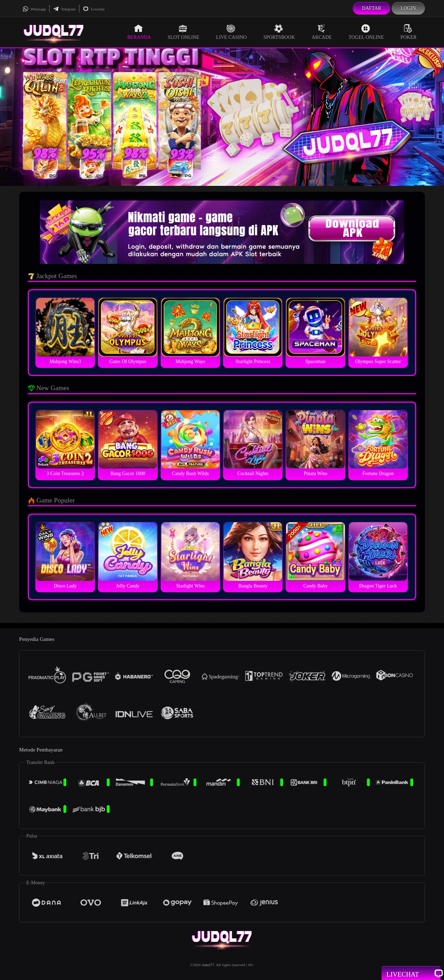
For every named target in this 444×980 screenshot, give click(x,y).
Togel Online (366, 32)
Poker (409, 32)
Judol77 (208, 965)
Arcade (322, 32)
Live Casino (232, 32)
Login (408, 8)
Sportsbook (279, 32)
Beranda (139, 32)
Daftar (372, 8)
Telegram (64, 9)
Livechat (94, 9)
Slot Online (183, 32)
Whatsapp (34, 9)
